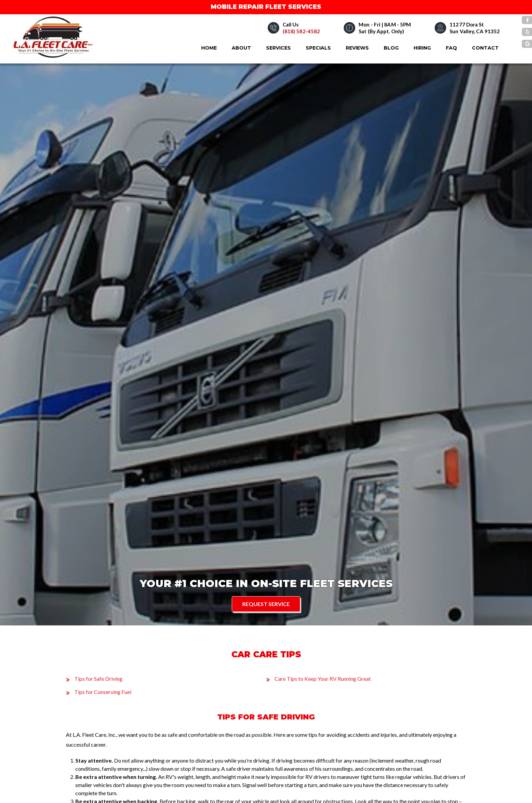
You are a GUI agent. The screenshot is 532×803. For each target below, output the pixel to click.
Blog (391, 48)
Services (278, 48)
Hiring (422, 48)
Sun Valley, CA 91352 (475, 31)
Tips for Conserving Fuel (103, 692)
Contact (485, 48)
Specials (318, 48)
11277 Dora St (467, 24)
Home (209, 48)
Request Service (266, 604)
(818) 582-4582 (301, 31)
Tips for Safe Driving (98, 679)
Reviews (357, 48)
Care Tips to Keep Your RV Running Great (323, 679)
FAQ (451, 48)
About (241, 48)
